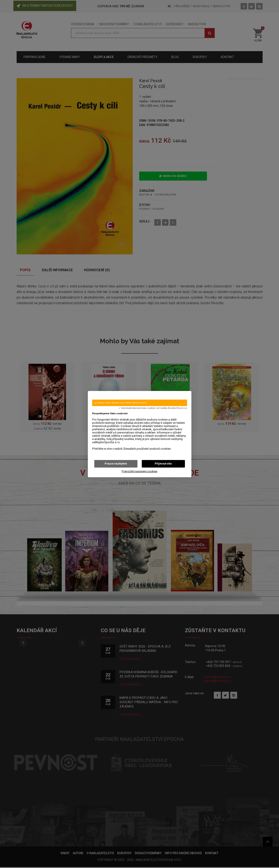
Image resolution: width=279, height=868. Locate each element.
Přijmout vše (163, 464)
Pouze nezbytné (116, 464)
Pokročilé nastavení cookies (139, 471)
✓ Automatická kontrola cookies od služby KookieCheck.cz (153, 408)
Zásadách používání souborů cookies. (147, 449)
